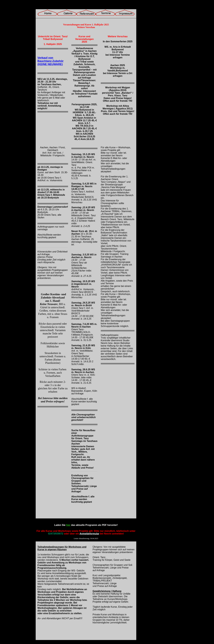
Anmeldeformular (89, 534)
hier (68, 525)
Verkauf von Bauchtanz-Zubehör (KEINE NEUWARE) (51, 61)
